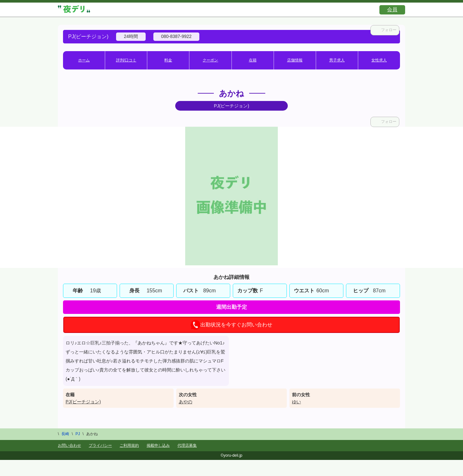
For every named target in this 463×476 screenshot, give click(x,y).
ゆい (296, 402)
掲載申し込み (158, 445)
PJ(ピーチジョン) (83, 402)
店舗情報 (295, 60)
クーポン (210, 60)
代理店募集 (187, 445)
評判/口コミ (126, 60)
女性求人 (379, 60)
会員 (392, 9)
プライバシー (100, 445)
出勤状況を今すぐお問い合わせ (232, 325)
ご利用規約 (129, 445)
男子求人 (337, 60)
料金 (168, 60)
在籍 (253, 60)
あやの (186, 402)
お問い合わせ (69, 445)
